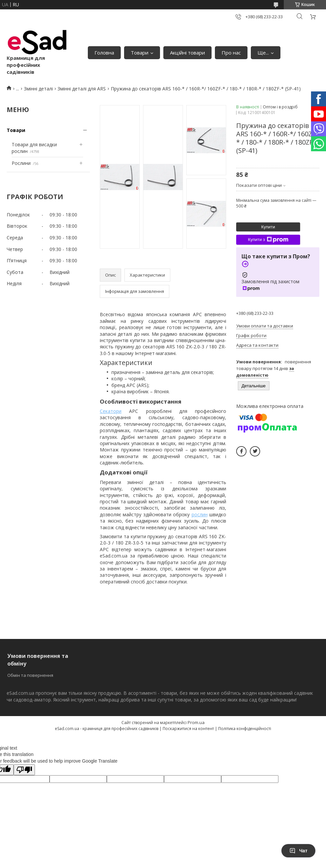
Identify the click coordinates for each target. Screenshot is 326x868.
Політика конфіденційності (245, 729)
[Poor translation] (24, 770)
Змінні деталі (38, 89)
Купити (268, 227)
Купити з (268, 240)
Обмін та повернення (30, 675)
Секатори (111, 411)
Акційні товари (187, 53)
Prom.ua (196, 722)
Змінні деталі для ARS (82, 89)
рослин (200, 514)
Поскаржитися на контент (188, 729)
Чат (298, 851)
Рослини (21, 163)
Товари (140, 53)
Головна (104, 53)
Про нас (231, 53)
